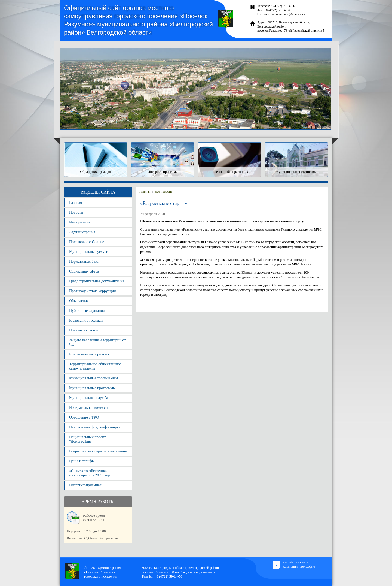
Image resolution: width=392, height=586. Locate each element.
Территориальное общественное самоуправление (95, 366)
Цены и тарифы (82, 461)
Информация (80, 222)
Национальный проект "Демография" (87, 439)
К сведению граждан (86, 320)
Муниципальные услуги (89, 252)
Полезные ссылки (84, 330)
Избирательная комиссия (89, 408)
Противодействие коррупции (93, 291)
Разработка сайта (295, 562)
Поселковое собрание (87, 242)
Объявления (79, 301)
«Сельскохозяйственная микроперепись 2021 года (90, 473)
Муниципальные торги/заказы (94, 378)
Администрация (82, 232)
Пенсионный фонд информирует (96, 427)
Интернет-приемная (85, 485)
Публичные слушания (87, 311)
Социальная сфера (84, 271)
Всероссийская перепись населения (98, 451)
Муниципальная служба (89, 398)
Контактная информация (89, 354)
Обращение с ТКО (84, 417)
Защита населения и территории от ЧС (97, 342)
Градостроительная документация (97, 281)
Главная (76, 203)
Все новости (163, 192)
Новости (76, 212)
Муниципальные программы (92, 388)
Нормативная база (84, 262)
